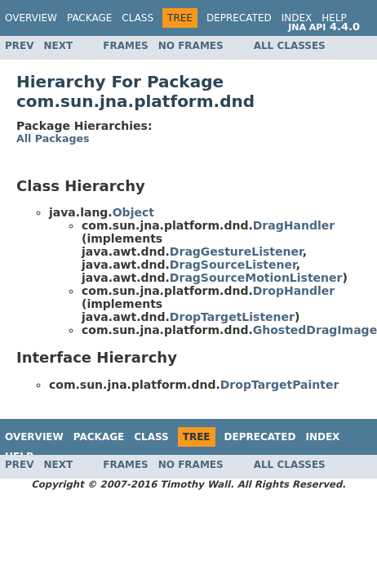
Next (59, 46)
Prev (20, 46)
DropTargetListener (232, 317)
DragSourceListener (233, 265)
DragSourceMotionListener (256, 278)
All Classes (290, 46)
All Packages (53, 138)
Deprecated (239, 18)
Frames (126, 46)
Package (89, 18)
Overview (31, 18)
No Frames (191, 46)
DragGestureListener (236, 252)
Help (334, 18)
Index (297, 18)
